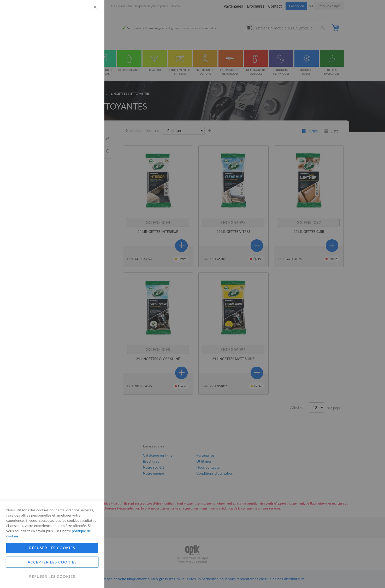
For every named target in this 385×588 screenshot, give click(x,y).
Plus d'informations (82, 48)
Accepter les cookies (52, 562)
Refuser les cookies (52, 548)
